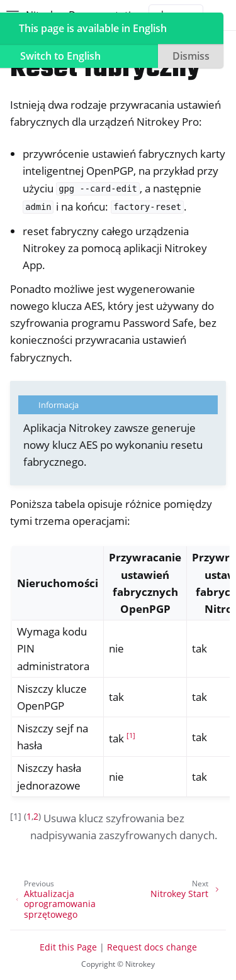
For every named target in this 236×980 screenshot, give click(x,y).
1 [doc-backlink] (29, 816)
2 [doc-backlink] (36, 816)
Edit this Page (68, 947)
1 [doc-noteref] (131, 735)
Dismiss (191, 56)
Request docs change (152, 947)
